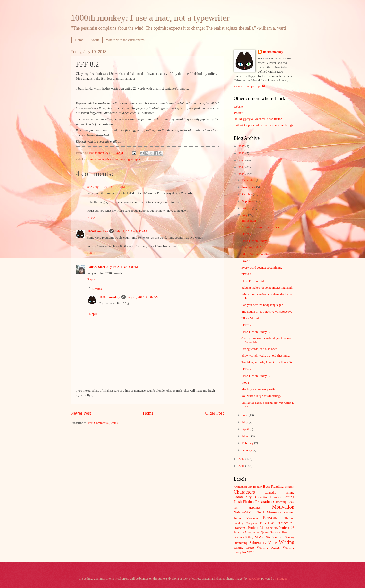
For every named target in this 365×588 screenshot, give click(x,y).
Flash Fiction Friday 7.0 (256, 332)
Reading (288, 532)
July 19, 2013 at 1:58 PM (122, 267)
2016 (242, 153)
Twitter (238, 113)
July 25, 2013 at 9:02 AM (143, 297)
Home (79, 40)
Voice (273, 542)
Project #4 (255, 527)
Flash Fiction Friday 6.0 (256, 376)
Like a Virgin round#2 (255, 254)
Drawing (276, 497)
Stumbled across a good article (261, 227)
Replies (97, 289)
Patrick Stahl (96, 267)
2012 (242, 459)
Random (275, 533)
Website (239, 107)
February (248, 443)
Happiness (255, 508)
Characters (244, 492)
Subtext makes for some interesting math (267, 288)
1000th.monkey (98, 231)
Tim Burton (249, 221)
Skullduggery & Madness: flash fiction (258, 119)
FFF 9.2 (246, 234)
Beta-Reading (273, 486)
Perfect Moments (246, 518)
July (245, 215)
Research (239, 537)
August (247, 208)
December (249, 180)
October (248, 194)
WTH (250, 552)
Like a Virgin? (250, 318)
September (249, 201)
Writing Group (244, 548)
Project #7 (240, 533)
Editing (289, 497)
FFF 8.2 (246, 274)
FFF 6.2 (246, 369)
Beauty (258, 487)
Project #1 (267, 523)
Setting (249, 537)
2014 (242, 167)
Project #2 (286, 523)
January (247, 450)
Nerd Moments (269, 512)
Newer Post (81, 413)
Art (250, 487)
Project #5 (271, 528)
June (245, 415)
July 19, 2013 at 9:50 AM (131, 231)
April (246, 429)
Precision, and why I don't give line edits (267, 362)
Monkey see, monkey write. (259, 389)
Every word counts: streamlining (262, 268)
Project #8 (253, 533)
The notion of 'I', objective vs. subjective (267, 312)
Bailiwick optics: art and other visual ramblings (263, 125)
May (245, 422)
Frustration (263, 501)
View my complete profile (250, 86)
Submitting (240, 543)
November (249, 187)
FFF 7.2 (246, 325)
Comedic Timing (279, 493)
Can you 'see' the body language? (262, 305)
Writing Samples (130, 160)
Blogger (282, 579)
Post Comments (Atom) (103, 423)
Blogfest (290, 487)
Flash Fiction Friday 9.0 (256, 241)
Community (93, 160)
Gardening (280, 502)
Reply (91, 217)
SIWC (260, 537)
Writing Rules (268, 547)
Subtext (255, 542)
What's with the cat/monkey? (126, 40)
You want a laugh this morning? (261, 396)
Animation (240, 487)
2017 (242, 146)
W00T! (246, 383)
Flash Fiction (110, 160)
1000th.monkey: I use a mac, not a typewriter (150, 18)
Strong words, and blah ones (259, 349)
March (247, 436)
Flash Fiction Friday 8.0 (256, 281)
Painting (289, 512)
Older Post (214, 413)
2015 (242, 160)
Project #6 (287, 527)
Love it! (246, 261)
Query (265, 532)
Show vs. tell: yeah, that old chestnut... (265, 356)
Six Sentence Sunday (280, 537)
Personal (271, 518)
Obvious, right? (251, 247)
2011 (242, 466)
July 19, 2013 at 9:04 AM (109, 187)
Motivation (283, 507)
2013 (242, 174)
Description (261, 497)
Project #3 (240, 528)
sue (90, 187)
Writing (287, 542)
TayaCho (254, 579)
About (95, 40)
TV (265, 543)
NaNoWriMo (243, 512)
